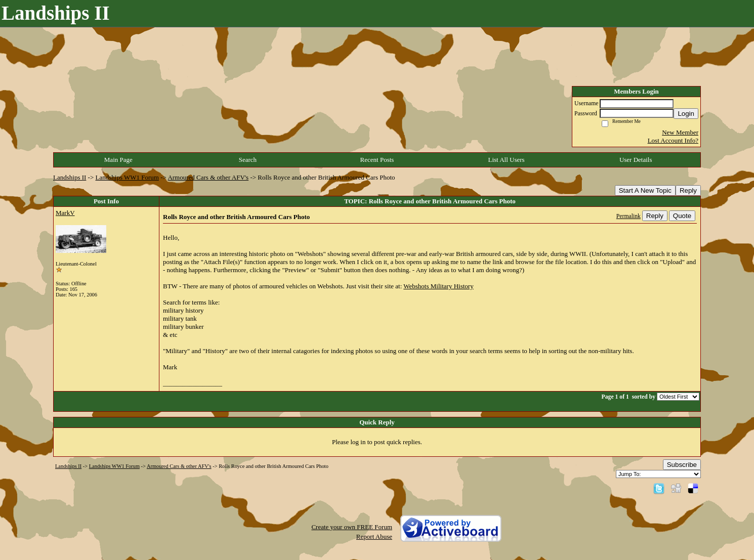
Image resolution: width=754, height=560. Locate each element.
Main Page (118, 160)
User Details (636, 160)
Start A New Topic (645, 190)
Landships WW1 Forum (127, 177)
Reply (688, 190)
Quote (682, 216)
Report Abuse (374, 536)
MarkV (65, 213)
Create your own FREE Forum (352, 527)
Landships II (70, 177)
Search (248, 160)
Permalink (629, 216)
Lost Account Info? (673, 140)
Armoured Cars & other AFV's (208, 177)
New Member (680, 132)
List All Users (506, 160)
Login (686, 114)
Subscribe (682, 465)
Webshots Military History (438, 286)
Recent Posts (377, 160)
